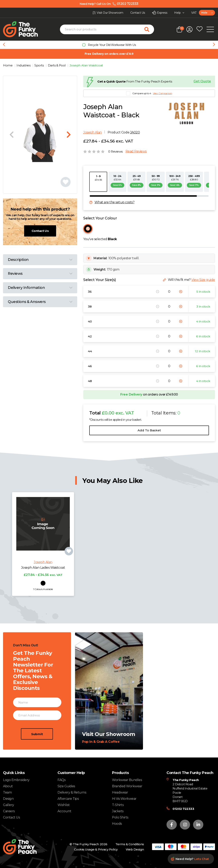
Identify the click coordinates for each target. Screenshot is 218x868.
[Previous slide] (4, 45)
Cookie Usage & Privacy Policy (96, 849)
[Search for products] (149, 29)
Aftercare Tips (68, 799)
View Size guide (203, 280)
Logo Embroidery (16, 780)
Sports (39, 65)
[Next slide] (214, 45)
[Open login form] (189, 29)
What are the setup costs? (115, 202)
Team (7, 792)
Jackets (118, 811)
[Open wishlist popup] (199, 29)
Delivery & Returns (72, 792)
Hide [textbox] (204, 13)
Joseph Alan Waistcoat (86, 65)
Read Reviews (136, 151)
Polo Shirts (120, 817)
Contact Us (40, 231)
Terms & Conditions (130, 844)
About (8, 786)
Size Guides (66, 786)
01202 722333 (183, 809)
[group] (109, 45)
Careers (9, 811)
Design (8, 799)
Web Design (135, 849)
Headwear (120, 792)
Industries (24, 65)
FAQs (61, 780)
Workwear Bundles (127, 780)
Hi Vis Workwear (124, 799)
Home (8, 65)
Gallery (9, 805)
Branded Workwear (127, 786)
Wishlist (64, 805)
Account (64, 811)
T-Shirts (118, 805)
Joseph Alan (93, 132)
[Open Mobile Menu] (210, 29)
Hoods (117, 824)
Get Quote (202, 81)
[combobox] (207, 13)
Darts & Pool (57, 65)
